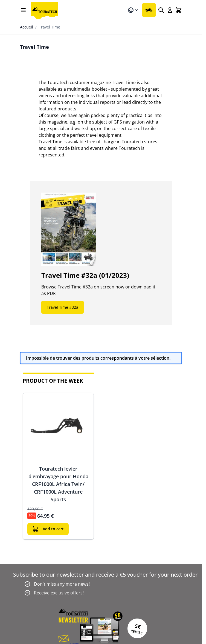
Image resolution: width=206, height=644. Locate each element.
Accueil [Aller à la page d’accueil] (27, 27)
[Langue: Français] (133, 10)
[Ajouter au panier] (48, 529)
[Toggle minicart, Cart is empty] (179, 10)
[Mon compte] (170, 10)
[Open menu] (23, 10)
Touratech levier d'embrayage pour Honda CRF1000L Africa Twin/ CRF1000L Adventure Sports (58, 484)
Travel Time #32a (63, 307)
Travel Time (50, 27)
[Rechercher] (161, 10)
